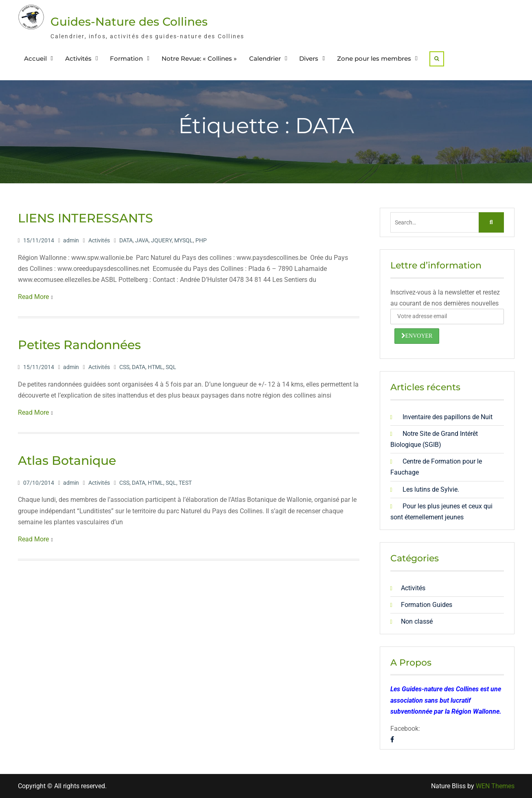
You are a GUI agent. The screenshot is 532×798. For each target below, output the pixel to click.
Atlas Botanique (67, 461)
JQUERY (161, 240)
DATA (126, 240)
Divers (309, 58)
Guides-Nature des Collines (129, 22)
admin (71, 240)
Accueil (35, 58)
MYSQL (184, 240)
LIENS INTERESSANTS (85, 218)
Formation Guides (427, 605)
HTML (155, 367)
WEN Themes (495, 786)
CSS (124, 367)
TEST (185, 483)
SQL (171, 367)
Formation (126, 58)
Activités (78, 58)
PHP (201, 240)
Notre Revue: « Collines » (199, 58)
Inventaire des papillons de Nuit (448, 417)
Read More (33, 297)
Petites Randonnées (79, 345)
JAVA (142, 240)
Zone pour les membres (374, 58)
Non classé (417, 621)
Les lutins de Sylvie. (431, 489)
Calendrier (265, 58)
